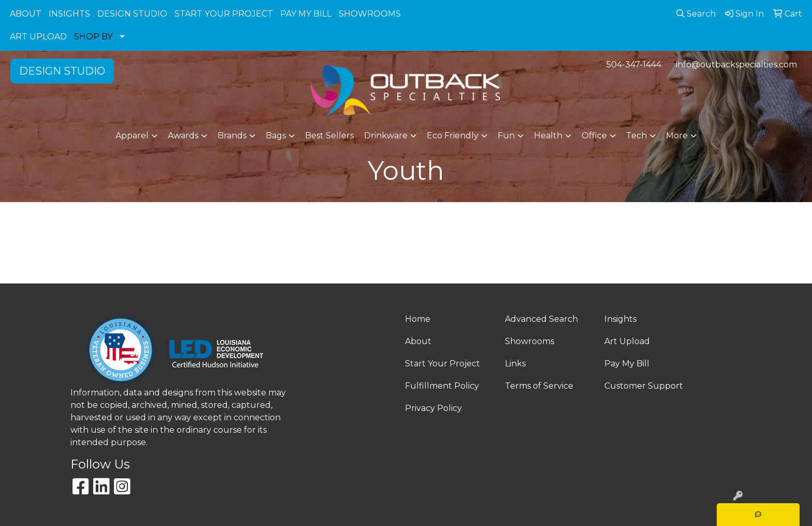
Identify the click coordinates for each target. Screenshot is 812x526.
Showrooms (530, 341)
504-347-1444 (634, 65)
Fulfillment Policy (442, 386)
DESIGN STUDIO (132, 14)
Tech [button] (636, 136)
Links (515, 364)
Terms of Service (539, 386)
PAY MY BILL (306, 14)
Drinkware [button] (386, 136)
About (418, 341)
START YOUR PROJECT (224, 14)
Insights (620, 319)
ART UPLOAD (38, 37)
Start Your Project (443, 364)
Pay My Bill (627, 364)
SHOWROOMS (370, 14)
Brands (232, 136)
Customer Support (644, 386)
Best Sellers (329, 136)
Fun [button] (506, 136)
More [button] (677, 136)
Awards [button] (183, 136)
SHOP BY (93, 37)
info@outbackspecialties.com (736, 65)
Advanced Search (541, 319)
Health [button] (548, 136)
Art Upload (627, 341)
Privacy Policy (433, 408)
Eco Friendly (453, 136)
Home (418, 319)
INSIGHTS (69, 14)
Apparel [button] (132, 136)
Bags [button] (276, 136)
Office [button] (594, 136)
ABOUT (26, 14)
